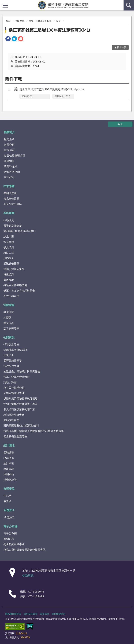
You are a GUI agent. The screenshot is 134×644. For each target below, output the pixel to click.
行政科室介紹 (12, 172)
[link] (8, 39)
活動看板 (9, 305)
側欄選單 (5, 6)
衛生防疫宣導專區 (14, 544)
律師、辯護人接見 (14, 269)
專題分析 (9, 469)
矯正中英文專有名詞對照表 (19, 290)
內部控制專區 (11, 420)
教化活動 (9, 312)
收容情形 (9, 458)
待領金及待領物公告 (15, 285)
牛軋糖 (7, 496)
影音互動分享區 (13, 204)
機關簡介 (9, 132)
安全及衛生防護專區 (15, 436)
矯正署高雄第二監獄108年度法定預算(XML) (49, 30)
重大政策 (9, 177)
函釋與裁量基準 (13, 360)
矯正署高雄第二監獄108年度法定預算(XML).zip (52, 89)
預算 (58, 21)
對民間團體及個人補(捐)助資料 (21, 425)
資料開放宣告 (58, 614)
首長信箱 (9, 150)
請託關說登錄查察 (14, 415)
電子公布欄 (10, 526)
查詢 (129, 5)
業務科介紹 (11, 166)
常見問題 (9, 242)
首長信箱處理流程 (14, 155)
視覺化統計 (10, 480)
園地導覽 (9, 452)
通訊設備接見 (11, 263)
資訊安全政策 (31, 614)
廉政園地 (9, 280)
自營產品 (9, 489)
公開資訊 (20, 21)
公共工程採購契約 (14, 388)
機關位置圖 (10, 193)
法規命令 (9, 355)
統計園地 (9, 445)
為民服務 (9, 213)
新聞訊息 (9, 539)
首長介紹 (9, 145)
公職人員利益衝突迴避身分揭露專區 (24, 550)
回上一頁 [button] (122, 47)
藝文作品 (9, 323)
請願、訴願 (10, 382)
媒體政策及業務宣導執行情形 (21, 398)
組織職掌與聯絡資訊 (15, 350)
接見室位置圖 (11, 198)
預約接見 (9, 258)
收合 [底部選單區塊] (120, 124)
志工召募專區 (11, 328)
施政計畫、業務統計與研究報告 (22, 371)
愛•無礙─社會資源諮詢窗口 (20, 231)
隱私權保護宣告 (13, 614)
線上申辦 (9, 236)
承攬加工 (9, 510)
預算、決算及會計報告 (40, 21)
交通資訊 (28, 575)
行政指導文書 (11, 366)
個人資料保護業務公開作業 (19, 409)
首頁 (8, 21)
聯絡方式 (9, 253)
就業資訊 (9, 274)
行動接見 (9, 220)
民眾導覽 (9, 186)
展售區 (7, 501)
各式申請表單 (11, 296)
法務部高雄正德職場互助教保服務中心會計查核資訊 (34, 431)
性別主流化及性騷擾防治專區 (21, 404)
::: (3, 3)
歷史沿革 (9, 139)
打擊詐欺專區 (11, 344)
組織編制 (9, 161)
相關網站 (9, 474)
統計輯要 (9, 463)
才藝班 (7, 317)
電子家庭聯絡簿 (13, 226)
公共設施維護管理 (14, 393)
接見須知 (9, 247)
